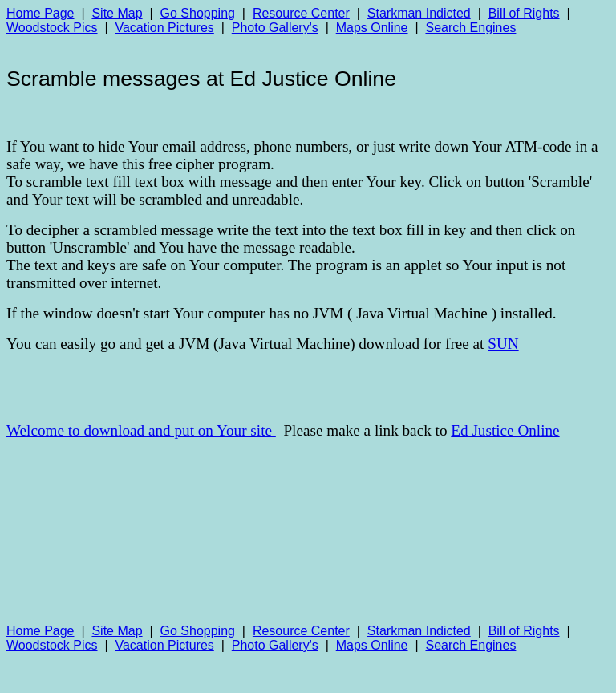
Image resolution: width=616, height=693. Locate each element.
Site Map (117, 13)
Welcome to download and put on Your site (141, 430)
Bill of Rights (524, 13)
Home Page (41, 13)
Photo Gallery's (275, 28)
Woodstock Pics (52, 28)
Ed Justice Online (505, 430)
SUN (503, 344)
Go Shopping (198, 13)
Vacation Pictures (164, 28)
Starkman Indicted (419, 13)
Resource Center (301, 13)
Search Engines (470, 28)
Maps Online (372, 28)
